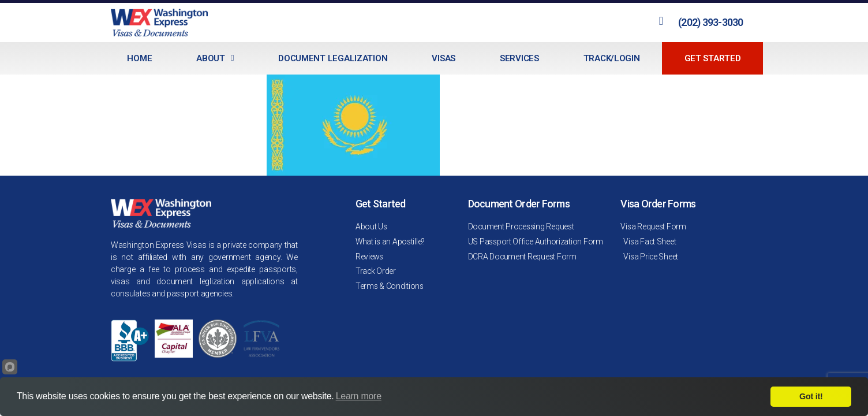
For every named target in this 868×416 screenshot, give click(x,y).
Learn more (359, 396)
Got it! (811, 396)
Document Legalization (333, 58)
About (215, 58)
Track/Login (612, 58)
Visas (444, 58)
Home (139, 58)
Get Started (713, 58)
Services (519, 58)
